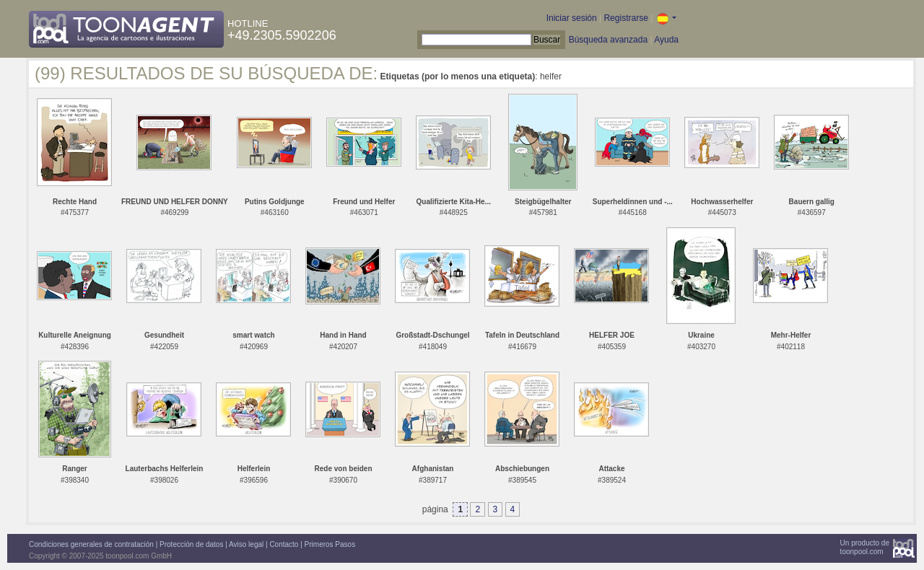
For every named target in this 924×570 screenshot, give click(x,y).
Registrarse (626, 18)
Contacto (284, 544)
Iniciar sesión (572, 18)
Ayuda (666, 40)
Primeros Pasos (330, 544)
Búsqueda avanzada (608, 40)
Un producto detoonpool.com (865, 547)
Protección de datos (191, 544)
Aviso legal (246, 544)
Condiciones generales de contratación (91, 544)
